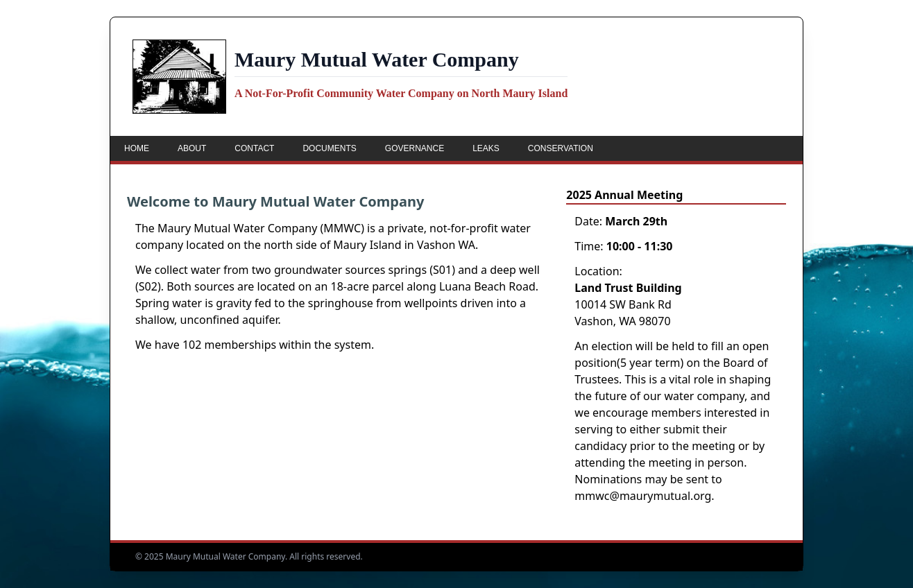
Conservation (561, 148)
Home (137, 148)
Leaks (486, 148)
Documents (329, 148)
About (192, 148)
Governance (415, 148)
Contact (254, 148)
